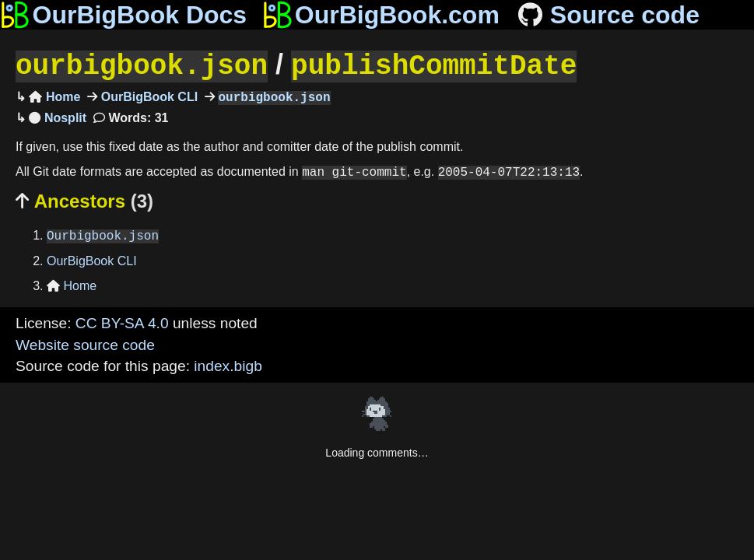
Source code (607, 15)
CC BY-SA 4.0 (122, 322)
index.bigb (228, 364)
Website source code (85, 343)
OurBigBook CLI (147, 96)
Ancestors (84, 199)
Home (54, 96)
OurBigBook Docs (123, 15)
